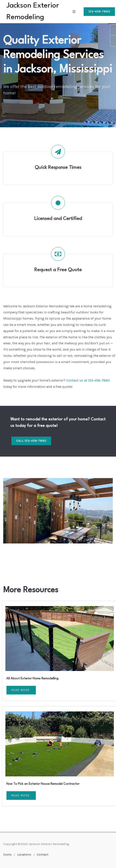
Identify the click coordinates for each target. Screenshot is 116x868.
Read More (20, 690)
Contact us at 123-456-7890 (88, 380)
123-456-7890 (99, 12)
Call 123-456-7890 (31, 441)
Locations (24, 855)
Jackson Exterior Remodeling (33, 12)
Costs (7, 855)
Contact (43, 855)
